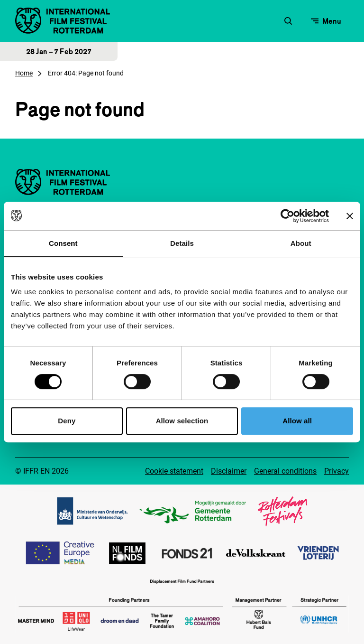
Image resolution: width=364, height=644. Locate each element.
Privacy (337, 471)
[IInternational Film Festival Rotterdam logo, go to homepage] (63, 21)
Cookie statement (174, 471)
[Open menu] (326, 21)
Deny (67, 421)
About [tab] (301, 243)
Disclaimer (229, 471)
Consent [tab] (63, 243)
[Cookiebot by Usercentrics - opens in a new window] (287, 216)
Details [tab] (182, 243)
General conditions (285, 471)
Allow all (297, 421)
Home (24, 73)
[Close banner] (350, 216)
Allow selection (182, 421)
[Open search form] (288, 21)
